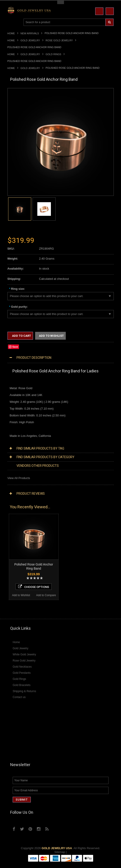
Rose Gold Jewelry (59, 40)
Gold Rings (53, 54)
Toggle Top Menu (61, 2)
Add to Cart (21, 336)
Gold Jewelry (30, 40)
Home (11, 33)
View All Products (19, 478)
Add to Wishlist (51, 336)
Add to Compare (46, 595)
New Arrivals (30, 33)
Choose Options (34, 587)
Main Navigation (11, 22)
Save (15, 347)
